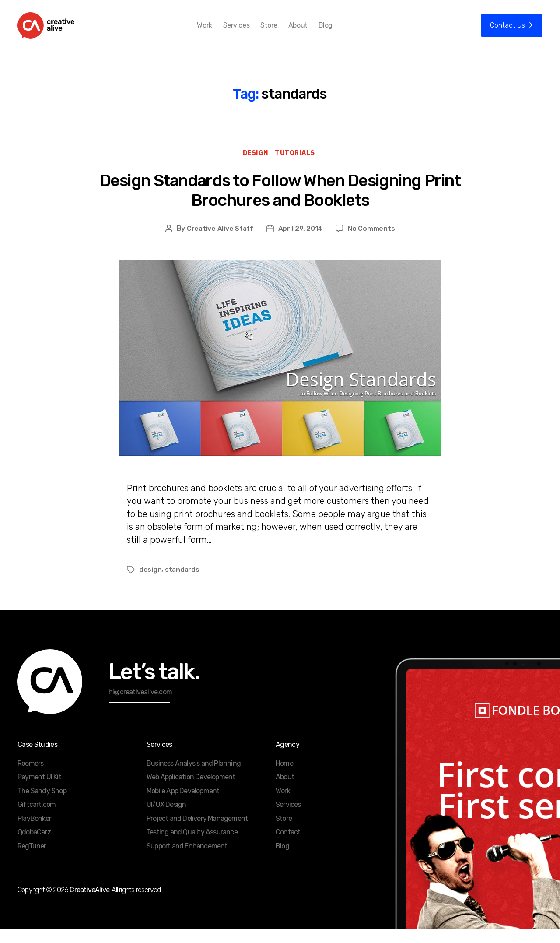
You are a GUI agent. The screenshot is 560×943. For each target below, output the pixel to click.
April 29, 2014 (301, 243)
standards (183, 584)
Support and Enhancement (187, 860)
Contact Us (507, 32)
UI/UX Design (166, 819)
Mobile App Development (183, 805)
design (150, 584)
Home (284, 778)
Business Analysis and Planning (194, 778)
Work (219, 32)
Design (255, 167)
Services (250, 32)
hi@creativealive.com (140, 706)
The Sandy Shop (42, 805)
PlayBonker (34, 833)
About (312, 32)
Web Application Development (191, 791)
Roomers (30, 778)
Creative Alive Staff (220, 243)
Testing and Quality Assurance (192, 846)
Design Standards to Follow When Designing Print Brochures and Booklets (280, 205)
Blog (339, 32)
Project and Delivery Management (197, 833)
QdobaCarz (34, 846)
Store (283, 32)
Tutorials (298, 167)
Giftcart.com (37, 819)
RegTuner (32, 860)
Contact (288, 846)
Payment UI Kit (39, 791)
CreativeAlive (89, 904)
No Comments (372, 243)
